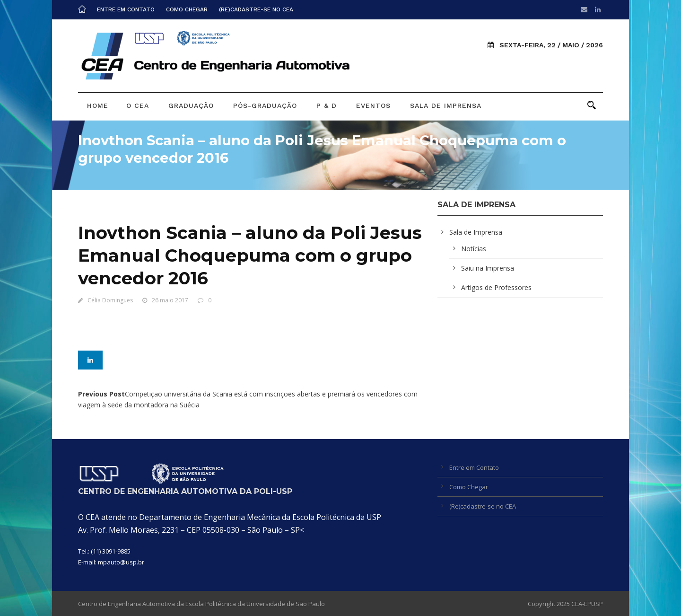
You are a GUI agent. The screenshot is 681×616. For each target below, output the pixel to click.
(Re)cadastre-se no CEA (256, 9)
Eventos (373, 106)
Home (98, 106)
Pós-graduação (265, 106)
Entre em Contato (126, 9)
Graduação (191, 106)
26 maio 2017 (170, 300)
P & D (327, 106)
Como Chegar (187, 9)
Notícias (474, 249)
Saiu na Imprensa (488, 268)
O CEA (138, 106)
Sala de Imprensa (446, 106)
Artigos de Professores (496, 287)
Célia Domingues (110, 300)
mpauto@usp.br (121, 562)
